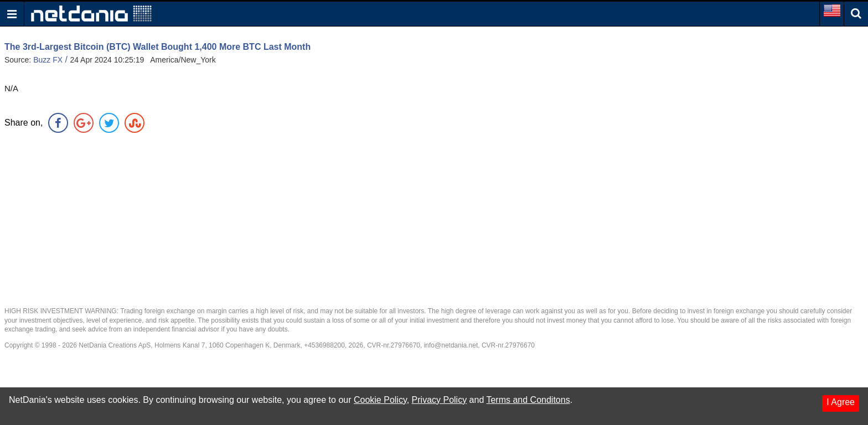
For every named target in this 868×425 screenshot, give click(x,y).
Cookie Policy (380, 400)
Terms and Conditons (528, 400)
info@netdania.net (451, 345)
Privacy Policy (440, 400)
